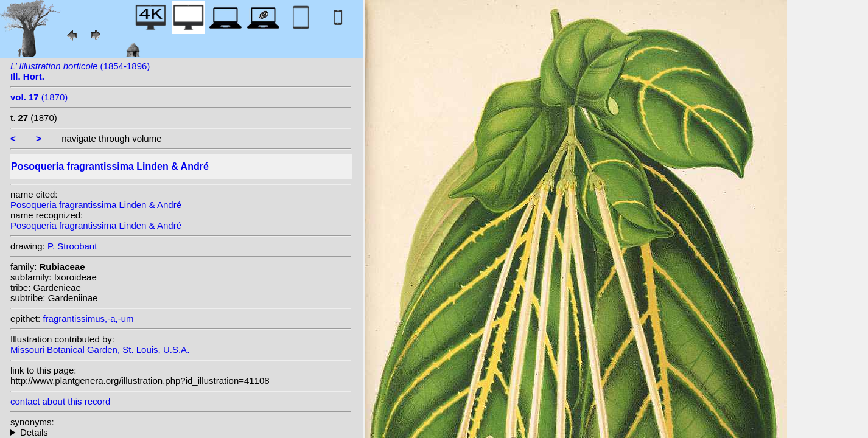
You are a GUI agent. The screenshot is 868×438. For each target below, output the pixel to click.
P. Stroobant (72, 246)
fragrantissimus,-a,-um (88, 318)
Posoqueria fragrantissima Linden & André (96, 205)
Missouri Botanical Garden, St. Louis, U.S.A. (100, 349)
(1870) (39, 97)
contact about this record (60, 401)
